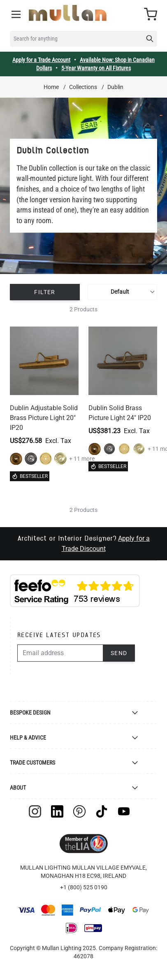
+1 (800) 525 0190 (84, 887)
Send (119, 653)
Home (51, 87)
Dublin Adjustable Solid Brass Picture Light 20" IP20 (44, 418)
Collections (83, 87)
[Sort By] (122, 292)
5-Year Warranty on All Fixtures (96, 68)
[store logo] (68, 13)
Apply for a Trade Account (41, 60)
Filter (45, 292)
